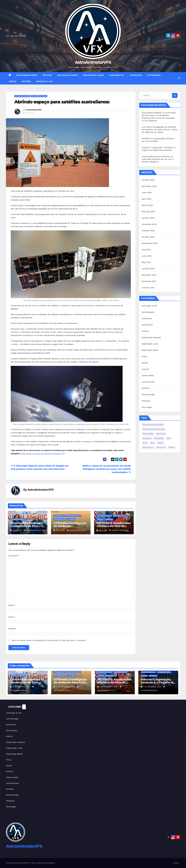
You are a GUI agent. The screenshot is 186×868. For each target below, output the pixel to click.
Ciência (12, 81)
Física (144, 356)
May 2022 (146, 262)
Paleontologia (148, 394)
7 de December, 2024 (109, 687)
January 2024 (148, 218)
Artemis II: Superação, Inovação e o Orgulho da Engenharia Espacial (158, 682)
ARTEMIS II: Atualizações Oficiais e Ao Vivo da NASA (114, 526)
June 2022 (147, 256)
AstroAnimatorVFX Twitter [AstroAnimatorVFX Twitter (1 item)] (153, 425)
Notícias (47, 75)
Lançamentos (116, 75)
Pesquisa (146, 401)
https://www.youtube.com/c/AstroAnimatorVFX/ (42, 454)
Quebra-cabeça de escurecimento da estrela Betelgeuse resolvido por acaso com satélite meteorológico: (107, 469)
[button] (179, 78)
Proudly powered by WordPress (18, 863)
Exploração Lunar (93, 75)
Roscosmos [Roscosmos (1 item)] (161, 447)
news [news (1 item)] (152, 443)
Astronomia (154, 75)
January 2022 (148, 269)
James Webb (148, 375)
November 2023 (149, 224)
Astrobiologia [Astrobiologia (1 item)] (148, 434)
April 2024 (147, 199)
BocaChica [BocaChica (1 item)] (147, 438)
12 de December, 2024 (66, 687)
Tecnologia (136, 75)
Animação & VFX (45, 81)
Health (145, 363)
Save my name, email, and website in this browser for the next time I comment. (49, 640)
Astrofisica (147, 318)
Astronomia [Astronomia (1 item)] (161, 434)
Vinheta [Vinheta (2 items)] (172, 447)
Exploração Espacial (22, 96)
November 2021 (149, 281)
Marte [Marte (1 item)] (145, 443)
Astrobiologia (59, 516)
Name (12, 605)
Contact (176, 863)
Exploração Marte (68, 75)
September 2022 (150, 243)
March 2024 (147, 205)
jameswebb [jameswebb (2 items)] (159, 438)
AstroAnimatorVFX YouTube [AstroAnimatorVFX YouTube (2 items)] (154, 429)
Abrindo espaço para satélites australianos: (62, 102)
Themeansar (50, 863)
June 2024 (147, 193)
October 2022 (148, 237)
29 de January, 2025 (22, 687)
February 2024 (148, 212)
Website (12, 629)
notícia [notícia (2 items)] (160, 443)
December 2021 (149, 275)
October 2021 (148, 288)
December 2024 (149, 186)
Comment (14, 556)
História (26, 81)
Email (12, 617)
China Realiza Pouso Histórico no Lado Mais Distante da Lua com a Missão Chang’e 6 (158, 159)
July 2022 (146, 250)
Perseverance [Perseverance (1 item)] (148, 447)
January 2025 (148, 180)
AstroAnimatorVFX (93, 62)
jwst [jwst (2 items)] (168, 438)
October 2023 (148, 231)
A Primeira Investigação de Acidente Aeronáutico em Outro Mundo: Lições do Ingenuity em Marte (160, 130)
